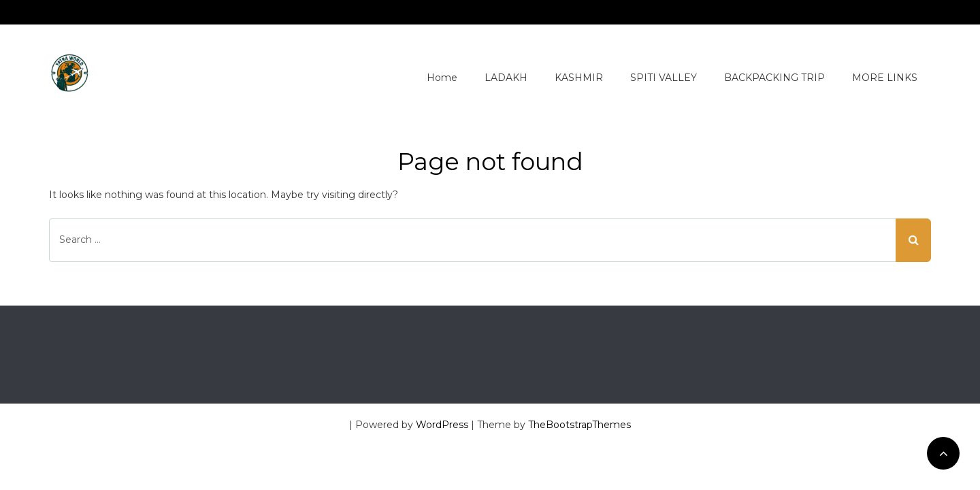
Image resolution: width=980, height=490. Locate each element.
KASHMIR (579, 78)
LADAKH (506, 78)
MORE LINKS (885, 78)
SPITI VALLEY (664, 78)
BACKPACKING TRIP (774, 78)
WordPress (442, 425)
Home (442, 78)
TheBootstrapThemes (579, 425)
